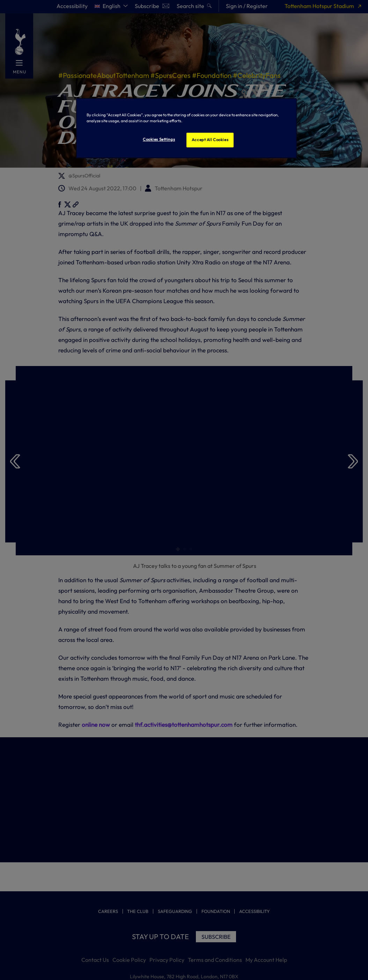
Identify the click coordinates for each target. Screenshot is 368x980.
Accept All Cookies (210, 140)
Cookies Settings (159, 139)
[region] (186, 128)
